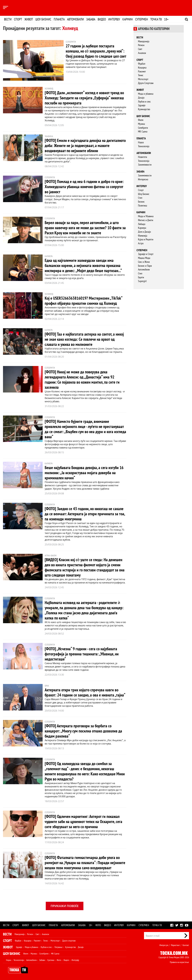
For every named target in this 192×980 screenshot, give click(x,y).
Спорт (18, 19)
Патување (58, 947)
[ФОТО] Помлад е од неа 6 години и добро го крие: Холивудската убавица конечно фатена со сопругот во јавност (84, 187)
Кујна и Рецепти (146, 239)
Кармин (128, 19)
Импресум (164, 945)
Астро (141, 243)
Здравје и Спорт (146, 254)
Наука (141, 142)
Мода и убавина (146, 94)
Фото (98, 925)
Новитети (142, 157)
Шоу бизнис (43, 19)
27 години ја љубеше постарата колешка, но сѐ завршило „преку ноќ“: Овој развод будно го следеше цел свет (96, 51)
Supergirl (142, 281)
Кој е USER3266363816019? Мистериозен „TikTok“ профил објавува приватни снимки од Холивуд (83, 301)
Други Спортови (146, 83)
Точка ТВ (156, 19)
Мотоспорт (143, 79)
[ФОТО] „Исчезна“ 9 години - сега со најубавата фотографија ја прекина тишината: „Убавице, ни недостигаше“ (82, 654)
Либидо (142, 224)
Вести (8, 19)
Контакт (186, 945)
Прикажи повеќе (65, 906)
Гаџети (141, 277)
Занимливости (145, 165)
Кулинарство (144, 109)
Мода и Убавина (146, 216)
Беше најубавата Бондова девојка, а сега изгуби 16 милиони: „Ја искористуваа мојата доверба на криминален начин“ (84, 473)
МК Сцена (143, 131)
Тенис (141, 75)
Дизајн (141, 98)
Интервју (114, 19)
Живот (29, 19)
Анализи (142, 53)
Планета (59, 19)
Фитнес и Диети (146, 220)
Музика (141, 124)
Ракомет (142, 71)
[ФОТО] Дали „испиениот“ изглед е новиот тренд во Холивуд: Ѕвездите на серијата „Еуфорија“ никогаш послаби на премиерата (84, 98)
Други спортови (69, 941)
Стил (140, 198)
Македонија (144, 41)
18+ (166, 19)
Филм (141, 120)
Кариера (142, 228)
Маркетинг (175, 945)
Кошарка (142, 67)
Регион (141, 45)
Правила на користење (179, 962)
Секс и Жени (144, 262)
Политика (142, 205)
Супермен (142, 19)
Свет (140, 49)
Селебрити (143, 128)
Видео (102, 19)
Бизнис (141, 202)
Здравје (142, 105)
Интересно (143, 179)
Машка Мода (144, 258)
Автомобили (75, 19)
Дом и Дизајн (144, 232)
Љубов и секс (144, 102)
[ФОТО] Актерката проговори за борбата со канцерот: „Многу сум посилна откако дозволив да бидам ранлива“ (83, 731)
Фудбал (142, 64)
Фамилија (143, 236)
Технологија (144, 146)
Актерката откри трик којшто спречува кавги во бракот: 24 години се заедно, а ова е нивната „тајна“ (85, 692)
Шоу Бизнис (144, 194)
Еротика (51, 960)
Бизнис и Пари (145, 266)
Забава (91, 19)
